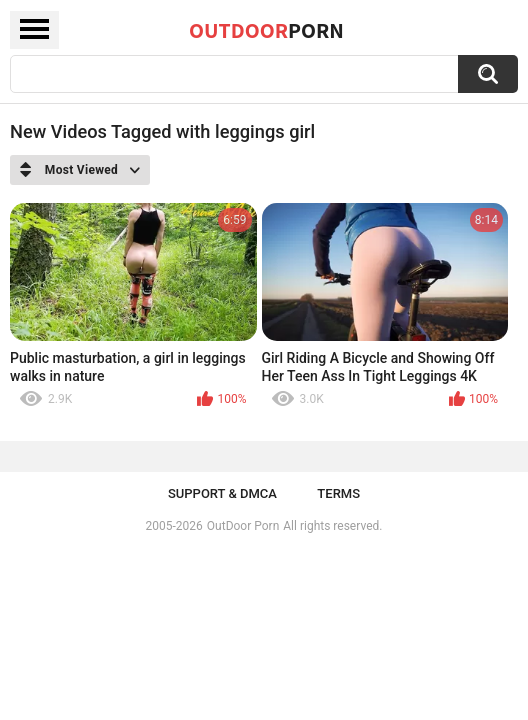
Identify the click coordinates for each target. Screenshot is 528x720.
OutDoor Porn (243, 526)
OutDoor (266, 30)
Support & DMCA (222, 493)
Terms (338, 493)
